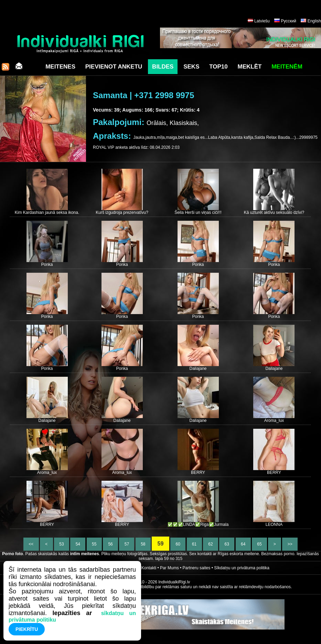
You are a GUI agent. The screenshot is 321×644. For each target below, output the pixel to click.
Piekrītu (27, 629)
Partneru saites (197, 568)
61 (194, 544)
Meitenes (60, 67)
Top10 (218, 67)
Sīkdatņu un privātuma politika (242, 568)
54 (78, 544)
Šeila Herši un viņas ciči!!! (198, 212)
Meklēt (250, 67)
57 (127, 544)
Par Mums (169, 568)
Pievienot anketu (114, 67)
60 (178, 544)
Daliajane (198, 368)
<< (31, 544)
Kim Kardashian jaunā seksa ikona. (47, 212)
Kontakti (149, 568)
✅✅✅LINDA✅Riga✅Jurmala (198, 524)
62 (211, 544)
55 (94, 544)
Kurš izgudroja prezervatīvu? (122, 212)
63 (227, 544)
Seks (191, 67)
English (314, 21)
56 (110, 544)
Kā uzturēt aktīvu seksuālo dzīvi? (274, 212)
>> (290, 544)
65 (259, 544)
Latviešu (262, 21)
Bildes (163, 67)
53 (62, 544)
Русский (288, 21)
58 (143, 544)
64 (243, 544)
